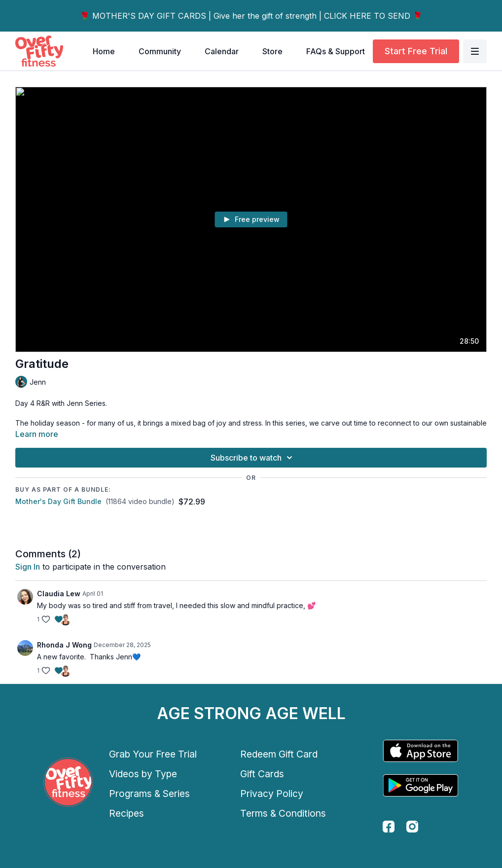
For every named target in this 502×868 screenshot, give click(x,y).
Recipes (126, 813)
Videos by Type (143, 774)
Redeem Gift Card (279, 754)
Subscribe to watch (253, 458)
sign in (28, 567)
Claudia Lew (59, 594)
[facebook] (389, 827)
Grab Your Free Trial (153, 754)
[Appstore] (421, 751)
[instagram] (412, 827)
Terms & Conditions (283, 813)
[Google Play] (421, 785)
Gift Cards (262, 774)
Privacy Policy (272, 794)
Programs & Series (149, 794)
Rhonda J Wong (64, 645)
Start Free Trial (416, 51)
